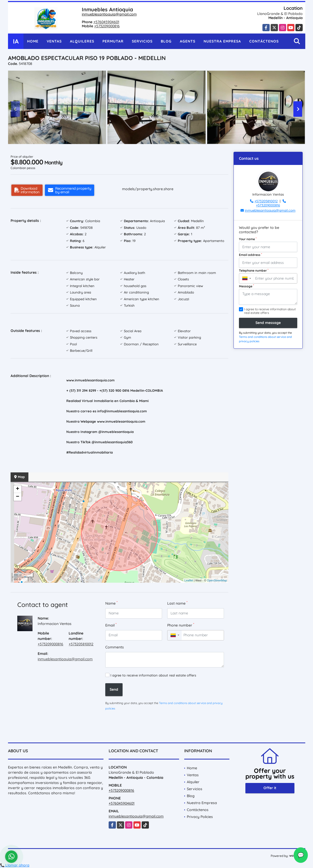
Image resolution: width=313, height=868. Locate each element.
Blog (166, 41)
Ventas (54, 41)
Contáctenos (264, 41)
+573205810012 (81, 644)
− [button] (17, 497)
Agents (188, 41)
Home (33, 41)
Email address (250, 255)
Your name (248, 239)
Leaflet (189, 580)
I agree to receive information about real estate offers (153, 675)
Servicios (142, 41)
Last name (177, 603)
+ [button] (17, 489)
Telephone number (254, 270)
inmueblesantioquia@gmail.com (109, 14)
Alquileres (82, 41)
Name (111, 603)
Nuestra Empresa (222, 41)
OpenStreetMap (217, 580)
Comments (115, 647)
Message (246, 286)
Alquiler (193, 782)
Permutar (113, 41)
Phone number (181, 625)
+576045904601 (106, 22)
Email (111, 625)
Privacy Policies (200, 817)
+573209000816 (107, 26)
